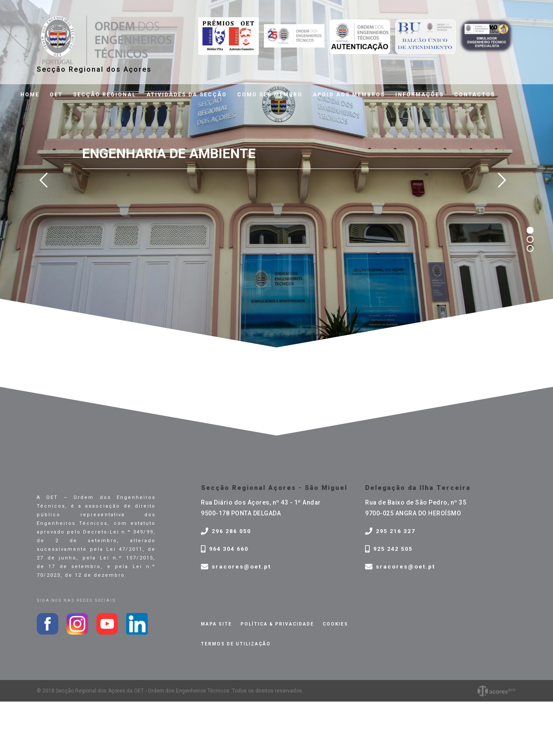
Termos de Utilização (236, 644)
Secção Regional (105, 95)
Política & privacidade (277, 624)
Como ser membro (270, 95)
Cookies (335, 624)
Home (30, 95)
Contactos (475, 95)
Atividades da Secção (187, 95)
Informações (420, 95)
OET (56, 95)
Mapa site (216, 624)
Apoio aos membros (349, 95)
